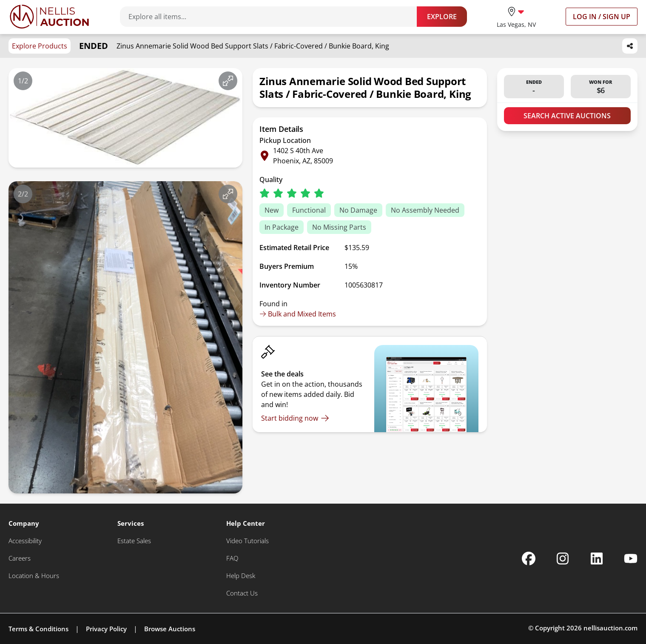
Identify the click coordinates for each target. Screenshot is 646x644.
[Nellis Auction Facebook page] (529, 559)
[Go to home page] (49, 17)
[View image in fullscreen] (228, 81)
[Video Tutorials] (248, 541)
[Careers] (20, 558)
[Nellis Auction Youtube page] (631, 559)
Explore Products (40, 46)
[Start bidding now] (295, 418)
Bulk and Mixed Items (298, 314)
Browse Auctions (170, 629)
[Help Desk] (241, 576)
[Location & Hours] (34, 576)
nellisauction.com (610, 628)
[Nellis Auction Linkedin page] (597, 559)
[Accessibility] (25, 541)
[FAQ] (232, 558)
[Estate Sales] (134, 541)
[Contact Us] (242, 593)
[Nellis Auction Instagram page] (563, 559)
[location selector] (516, 16)
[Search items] (273, 17)
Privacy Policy (106, 629)
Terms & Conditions (38, 629)
